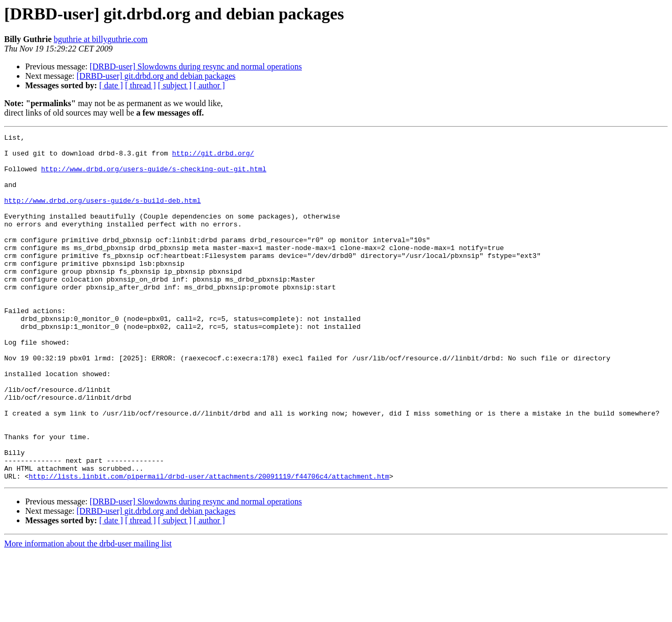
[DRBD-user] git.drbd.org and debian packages (156, 76)
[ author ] (209, 85)
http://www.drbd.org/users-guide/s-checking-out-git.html (154, 177)
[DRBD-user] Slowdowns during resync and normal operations (196, 66)
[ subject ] (175, 85)
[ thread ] (140, 85)
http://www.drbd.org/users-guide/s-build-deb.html (102, 214)
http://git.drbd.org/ (213, 158)
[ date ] (111, 85)
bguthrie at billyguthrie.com (101, 39)
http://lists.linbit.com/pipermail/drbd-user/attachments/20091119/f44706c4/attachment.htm (209, 545)
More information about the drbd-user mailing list (88, 613)
